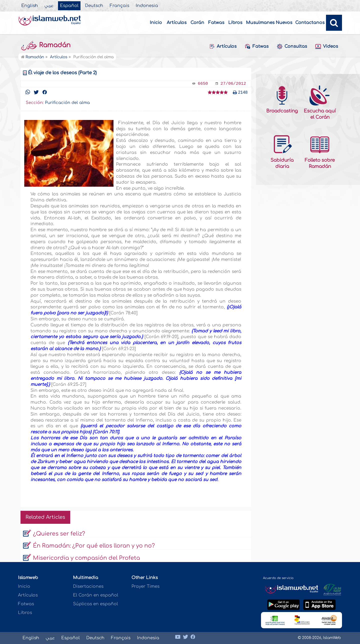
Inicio (156, 23)
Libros (235, 23)
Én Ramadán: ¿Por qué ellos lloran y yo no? (94, 546)
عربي (49, 6)
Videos (326, 47)
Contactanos (310, 23)
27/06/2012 (233, 84)
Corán (197, 23)
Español (69, 6)
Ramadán (45, 45)
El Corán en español (96, 595)
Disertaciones (88, 586)
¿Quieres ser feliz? (59, 534)
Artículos (177, 23)
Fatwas (216, 23)
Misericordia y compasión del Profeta (86, 558)
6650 (203, 84)
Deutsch (94, 6)
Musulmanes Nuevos (269, 23)
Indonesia (147, 6)
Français (119, 6)
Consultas (292, 46)
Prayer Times (145, 586)
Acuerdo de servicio (278, 578)
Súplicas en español (95, 604)
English (30, 6)
